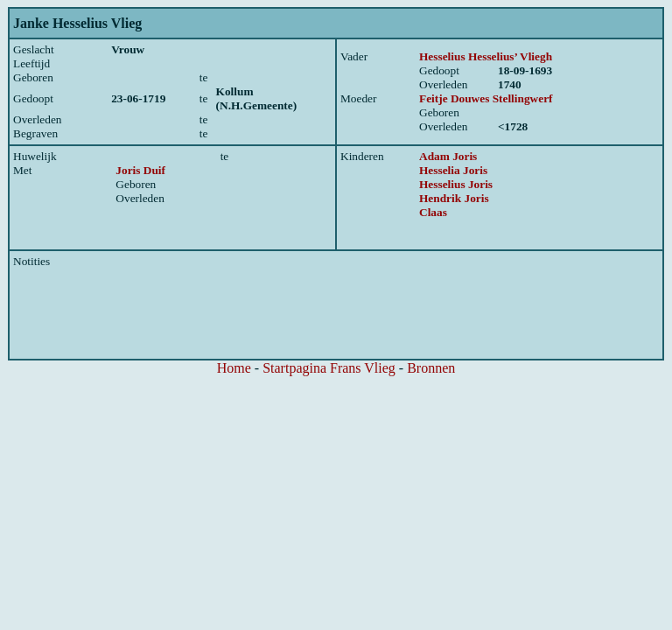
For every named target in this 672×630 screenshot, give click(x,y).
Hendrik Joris (454, 198)
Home (234, 368)
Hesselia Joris (453, 170)
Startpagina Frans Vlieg (329, 368)
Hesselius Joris (456, 184)
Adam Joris (448, 156)
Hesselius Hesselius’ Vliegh (486, 56)
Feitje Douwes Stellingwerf (486, 98)
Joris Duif (140, 170)
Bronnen (431, 368)
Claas (433, 212)
